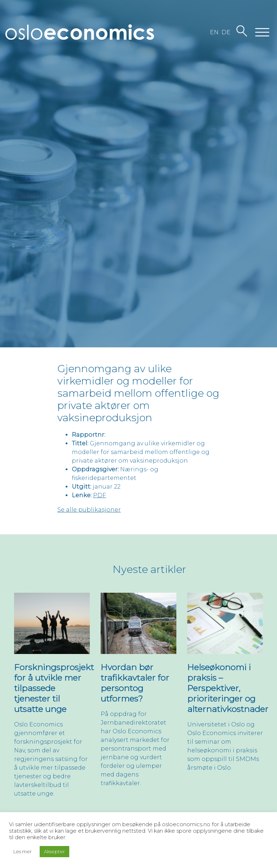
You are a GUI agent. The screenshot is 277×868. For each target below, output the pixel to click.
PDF (100, 495)
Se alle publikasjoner (89, 510)
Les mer (23, 851)
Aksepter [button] (54, 851)
